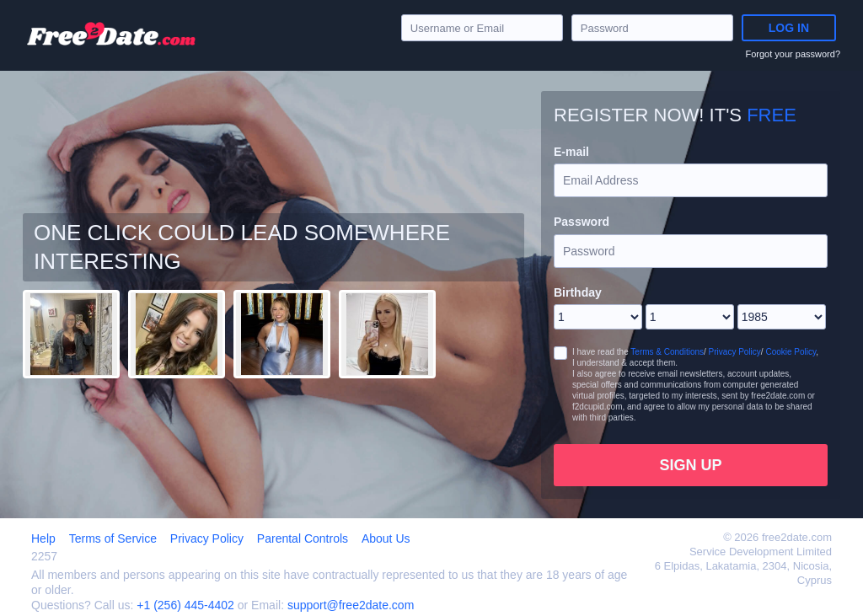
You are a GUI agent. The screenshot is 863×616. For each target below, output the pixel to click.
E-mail (571, 152)
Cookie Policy (791, 352)
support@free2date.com (351, 605)
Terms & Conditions (667, 352)
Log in (789, 28)
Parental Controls (303, 538)
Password (582, 222)
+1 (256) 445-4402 (185, 605)
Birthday (578, 292)
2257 (44, 556)
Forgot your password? (793, 54)
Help (43, 538)
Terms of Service (113, 538)
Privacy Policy (735, 352)
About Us (386, 538)
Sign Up (690, 465)
